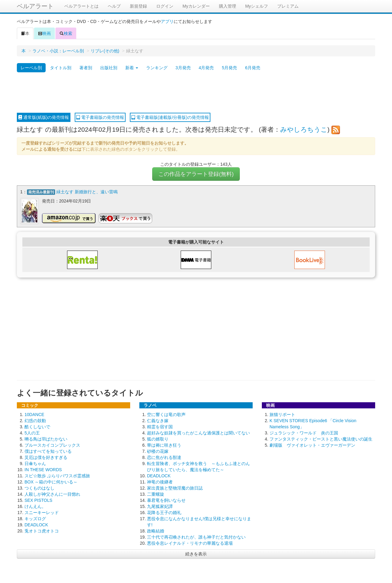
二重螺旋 (156, 494)
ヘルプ (114, 6)
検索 (66, 33)
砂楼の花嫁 (158, 451)
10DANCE (34, 415)
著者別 (86, 68)
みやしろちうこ (304, 129)
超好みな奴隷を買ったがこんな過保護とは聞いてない (198, 433)
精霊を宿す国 (160, 427)
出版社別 (109, 68)
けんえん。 (35, 506)
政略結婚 (156, 531)
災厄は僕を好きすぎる (46, 457)
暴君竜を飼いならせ (166, 500)
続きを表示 (196, 554)
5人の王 (32, 433)
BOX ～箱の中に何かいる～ (51, 482)
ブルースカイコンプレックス (52, 445)
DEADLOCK (36, 525)
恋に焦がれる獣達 (164, 457)
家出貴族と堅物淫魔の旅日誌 (175, 488)
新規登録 (138, 6)
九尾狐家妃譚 (160, 506)
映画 (44, 33)
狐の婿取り (158, 439)
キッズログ (35, 519)
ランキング (157, 68)
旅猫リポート (282, 415)
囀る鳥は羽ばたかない (46, 439)
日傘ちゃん (35, 464)
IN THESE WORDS (43, 470)
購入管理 (228, 6)
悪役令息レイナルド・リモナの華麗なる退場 (190, 543)
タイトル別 (61, 68)
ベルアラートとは (81, 6)
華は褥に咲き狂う (164, 445)
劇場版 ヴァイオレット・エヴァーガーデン (312, 445)
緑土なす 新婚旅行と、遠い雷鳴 (87, 192)
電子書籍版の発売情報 (100, 117)
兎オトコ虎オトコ (42, 531)
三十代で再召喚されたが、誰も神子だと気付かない (196, 537)
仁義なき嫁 (158, 421)
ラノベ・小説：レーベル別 (58, 51)
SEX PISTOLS (38, 500)
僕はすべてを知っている (48, 451)
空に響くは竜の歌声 (166, 415)
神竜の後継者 (160, 482)
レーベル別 (31, 68)
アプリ (167, 21)
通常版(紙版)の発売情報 (44, 117)
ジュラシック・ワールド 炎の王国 (304, 433)
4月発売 (206, 68)
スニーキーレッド (42, 513)
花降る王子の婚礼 (164, 513)
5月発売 (229, 68)
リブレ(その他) (105, 51)
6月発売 (253, 68)
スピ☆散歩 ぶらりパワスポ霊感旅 (57, 476)
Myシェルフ (257, 6)
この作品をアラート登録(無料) (196, 174)
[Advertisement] (196, 93)
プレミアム (288, 6)
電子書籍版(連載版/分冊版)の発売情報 (170, 117)
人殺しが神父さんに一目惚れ (52, 494)
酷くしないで (37, 427)
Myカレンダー (196, 6)
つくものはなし (40, 488)
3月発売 (183, 68)
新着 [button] (132, 68)
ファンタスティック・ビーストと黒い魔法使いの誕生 (321, 439)
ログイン (165, 6)
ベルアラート (35, 6)
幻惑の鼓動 (35, 421)
